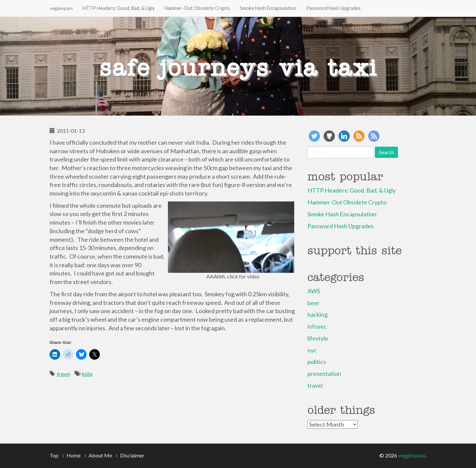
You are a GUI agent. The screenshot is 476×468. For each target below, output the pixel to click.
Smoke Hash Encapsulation (268, 8)
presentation (324, 374)
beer (314, 303)
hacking (317, 314)
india (87, 374)
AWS (314, 291)
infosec (317, 326)
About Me (100, 455)
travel (63, 374)
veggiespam (61, 8)
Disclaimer (132, 455)
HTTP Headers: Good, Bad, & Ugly (119, 8)
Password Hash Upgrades (333, 8)
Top (54, 455)
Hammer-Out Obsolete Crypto (197, 8)
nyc (312, 350)
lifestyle (318, 338)
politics (317, 362)
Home (74, 455)
